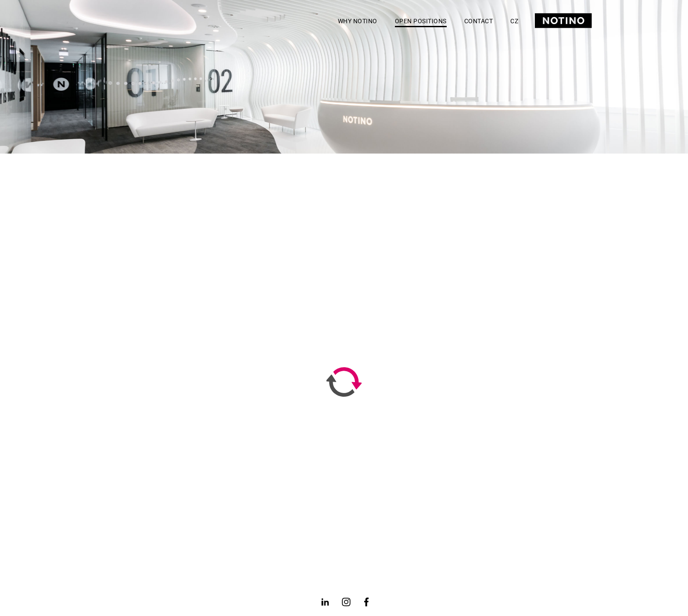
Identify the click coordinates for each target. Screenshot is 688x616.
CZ (514, 21)
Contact (479, 21)
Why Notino (358, 21)
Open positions (421, 21)
